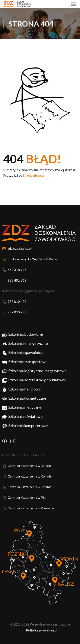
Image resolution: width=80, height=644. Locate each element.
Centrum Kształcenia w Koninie (27, 484)
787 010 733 (14, 320)
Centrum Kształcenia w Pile (24, 506)
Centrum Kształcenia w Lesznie (27, 495)
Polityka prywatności (42, 638)
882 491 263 (14, 288)
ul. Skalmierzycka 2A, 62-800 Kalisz (30, 267)
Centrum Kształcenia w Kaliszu (27, 474)
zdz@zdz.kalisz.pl (17, 256)
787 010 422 (14, 310)
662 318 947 (14, 278)
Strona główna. (34, 175)
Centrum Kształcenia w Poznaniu (28, 516)
